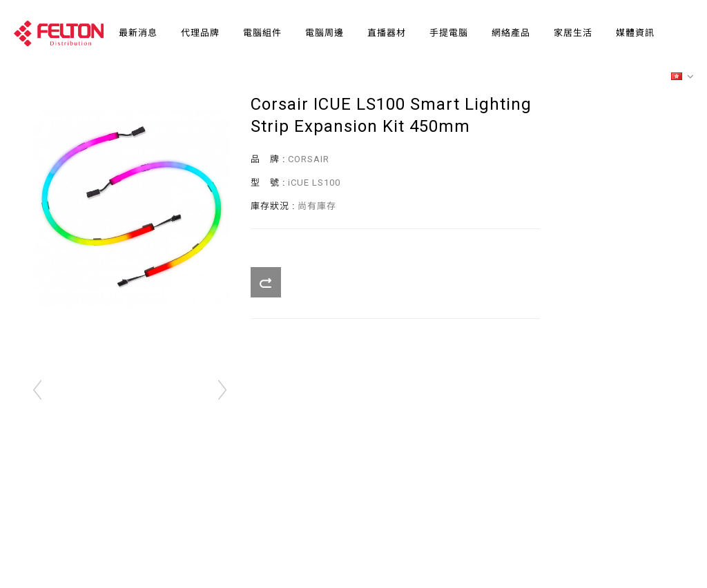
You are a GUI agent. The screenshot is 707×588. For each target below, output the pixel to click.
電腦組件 (262, 33)
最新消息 (138, 33)
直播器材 (387, 33)
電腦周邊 (325, 33)
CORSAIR (309, 159)
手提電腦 (449, 33)
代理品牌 (200, 33)
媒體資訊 (635, 33)
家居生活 (573, 33)
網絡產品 (511, 33)
